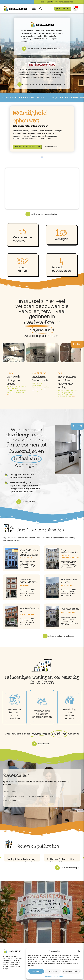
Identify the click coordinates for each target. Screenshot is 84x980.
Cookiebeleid (49, 976)
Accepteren (36, 971)
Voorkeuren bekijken (71, 971)
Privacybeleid (59, 976)
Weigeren (53, 971)
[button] (80, 951)
